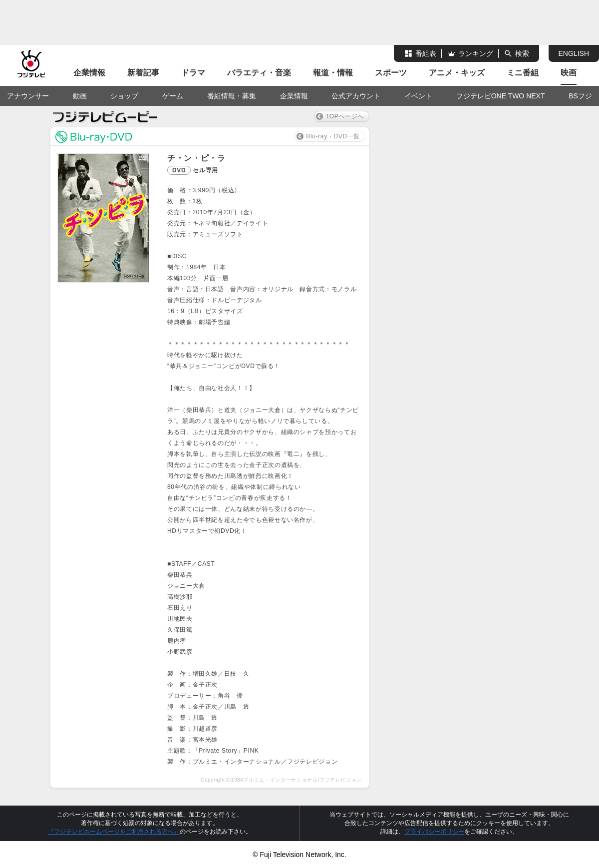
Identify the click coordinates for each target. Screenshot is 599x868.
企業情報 (89, 73)
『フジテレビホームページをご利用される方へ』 (114, 832)
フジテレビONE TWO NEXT (501, 96)
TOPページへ (345, 116)
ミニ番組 (523, 73)
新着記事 (143, 73)
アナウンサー (28, 96)
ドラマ (193, 73)
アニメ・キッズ (457, 73)
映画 (569, 73)
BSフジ (580, 96)
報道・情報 (333, 73)
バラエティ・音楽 (259, 73)
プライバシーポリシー (434, 832)
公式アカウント (356, 96)
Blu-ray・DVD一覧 (333, 136)
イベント (418, 96)
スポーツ (391, 73)
